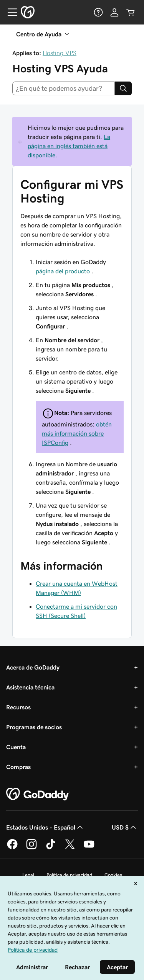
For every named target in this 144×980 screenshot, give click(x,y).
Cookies (113, 875)
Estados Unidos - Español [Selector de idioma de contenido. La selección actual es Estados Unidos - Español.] (45, 827)
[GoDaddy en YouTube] (89, 848)
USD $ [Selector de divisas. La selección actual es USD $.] (125, 827)
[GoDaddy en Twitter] (70, 848)
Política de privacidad (69, 875)
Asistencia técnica (30, 687)
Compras (18, 767)
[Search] (123, 88)
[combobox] (64, 88)
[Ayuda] (98, 12)
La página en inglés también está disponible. (69, 146)
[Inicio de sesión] (114, 12)
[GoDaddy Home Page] (38, 794)
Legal (28, 875)
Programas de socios (34, 727)
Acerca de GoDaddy (33, 667)
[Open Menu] (9, 12)
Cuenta (16, 747)
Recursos (18, 707)
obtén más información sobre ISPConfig (77, 433)
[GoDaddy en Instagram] (31, 848)
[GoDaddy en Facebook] (12, 848)
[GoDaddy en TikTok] (51, 848)
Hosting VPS (60, 53)
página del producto (63, 271)
